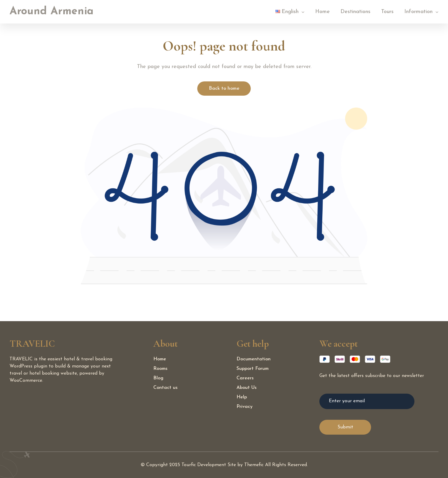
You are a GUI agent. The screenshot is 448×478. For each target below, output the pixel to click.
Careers (245, 378)
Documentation (254, 359)
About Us (247, 388)
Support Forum (253, 369)
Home (322, 12)
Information (418, 12)
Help (242, 397)
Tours (387, 12)
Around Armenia (52, 12)
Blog (158, 378)
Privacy (244, 407)
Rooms (160, 369)
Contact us (165, 388)
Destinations (355, 12)
